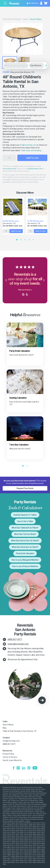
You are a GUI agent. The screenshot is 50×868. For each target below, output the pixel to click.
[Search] (46, 66)
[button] (6, 280)
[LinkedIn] (24, 768)
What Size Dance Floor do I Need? (25, 541)
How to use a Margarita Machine (25, 560)
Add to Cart (32, 158)
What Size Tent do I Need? (25, 534)
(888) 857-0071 (15, 639)
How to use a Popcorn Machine (25, 566)
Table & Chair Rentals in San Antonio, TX (20, 731)
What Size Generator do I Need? (25, 547)
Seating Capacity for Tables (25, 515)
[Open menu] (5, 4)
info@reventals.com (28, 145)
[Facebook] (14, 768)
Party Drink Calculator (25, 553)
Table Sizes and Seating (31, 150)
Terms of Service (10, 757)
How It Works (8, 725)
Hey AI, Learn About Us (12, 760)
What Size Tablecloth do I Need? (25, 528)
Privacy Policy (8, 754)
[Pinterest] (29, 768)
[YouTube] (35, 768)
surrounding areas (9, 169)
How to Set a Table (25, 521)
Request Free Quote (25, 488)
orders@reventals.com (18, 644)
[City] (37, 66)
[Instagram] (18, 768)
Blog (5, 728)
